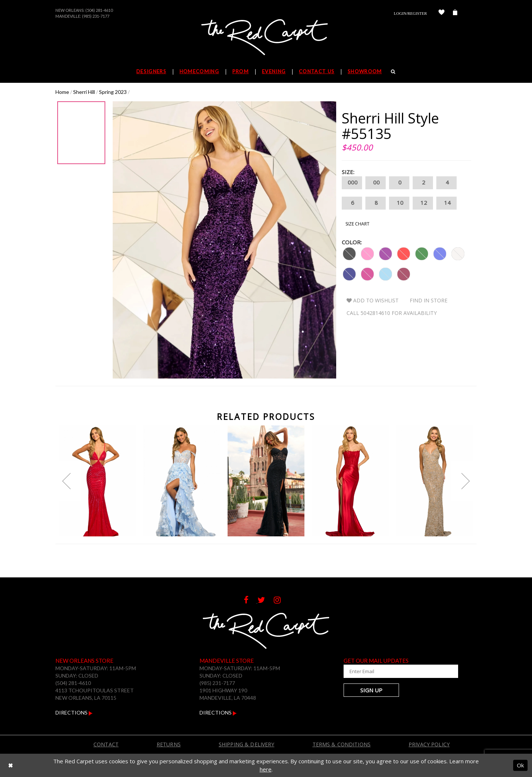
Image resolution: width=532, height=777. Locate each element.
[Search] (393, 71)
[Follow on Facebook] (251, 601)
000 (352, 183)
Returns (169, 744)
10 (399, 203)
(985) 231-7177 (96, 16)
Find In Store (429, 300)
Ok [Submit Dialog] (520, 765)
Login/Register (410, 13)
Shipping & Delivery (247, 744)
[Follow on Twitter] (266, 601)
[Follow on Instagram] (281, 601)
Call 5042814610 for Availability (392, 313)
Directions (74, 712)
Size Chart (357, 224)
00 (376, 183)
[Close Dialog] (11, 765)
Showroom (365, 71)
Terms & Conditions (342, 744)
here (266, 769)
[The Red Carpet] (266, 38)
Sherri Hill (84, 92)
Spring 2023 (113, 92)
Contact (106, 744)
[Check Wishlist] (441, 13)
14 (446, 203)
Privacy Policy (429, 744)
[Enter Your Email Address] (388, 671)
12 (423, 203)
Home (62, 92)
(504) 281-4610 (99, 10)
